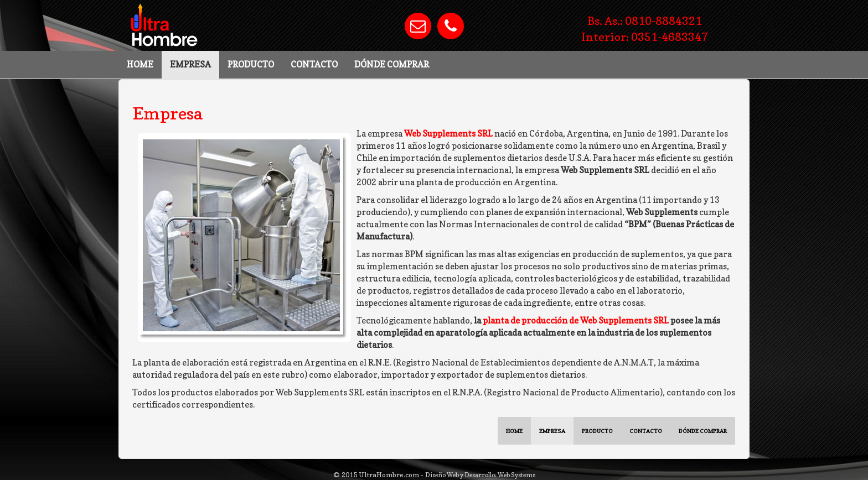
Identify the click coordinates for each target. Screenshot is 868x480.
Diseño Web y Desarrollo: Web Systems (480, 475)
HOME (140, 64)
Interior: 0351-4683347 (645, 37)
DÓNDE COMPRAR (392, 64)
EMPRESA (190, 64)
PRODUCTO (251, 64)
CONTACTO (314, 64)
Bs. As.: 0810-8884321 (645, 21)
